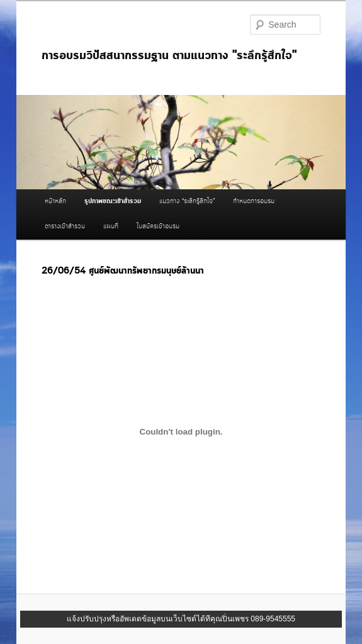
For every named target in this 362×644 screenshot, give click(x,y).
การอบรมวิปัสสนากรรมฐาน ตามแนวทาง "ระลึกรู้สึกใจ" (169, 56)
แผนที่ (111, 226)
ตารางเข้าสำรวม (65, 226)
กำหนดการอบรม (254, 201)
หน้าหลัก (55, 201)
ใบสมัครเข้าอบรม (158, 226)
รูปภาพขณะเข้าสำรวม (113, 201)
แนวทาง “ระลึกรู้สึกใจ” (187, 201)
